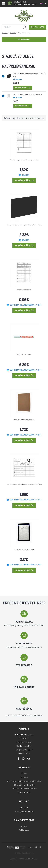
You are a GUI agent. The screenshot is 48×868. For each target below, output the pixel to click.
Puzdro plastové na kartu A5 (24, 420)
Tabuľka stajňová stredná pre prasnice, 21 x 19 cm (24, 485)
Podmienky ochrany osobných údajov (24, 781)
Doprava (24, 777)
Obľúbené (7, 118)
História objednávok (24, 811)
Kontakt (24, 826)
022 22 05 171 (24, 754)
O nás (24, 774)
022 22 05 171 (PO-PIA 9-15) (22, 2)
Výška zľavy (39, 118)
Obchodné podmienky (24, 785)
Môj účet (24, 807)
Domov (5, 33)
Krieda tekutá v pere (24, 355)
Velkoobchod (24, 792)
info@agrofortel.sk (24, 750)
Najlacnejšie (30, 118)
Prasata (13, 33)
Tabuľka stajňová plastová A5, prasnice (27, 94)
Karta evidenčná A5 (24, 290)
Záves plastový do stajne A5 (24, 549)
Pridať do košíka (23, 88)
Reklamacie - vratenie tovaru (24, 789)
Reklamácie (24, 830)
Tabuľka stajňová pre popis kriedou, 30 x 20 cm (24, 225)
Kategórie (24, 40)
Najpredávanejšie (18, 118)
